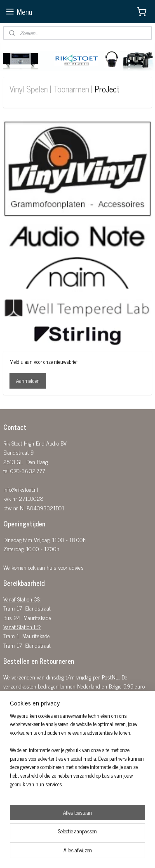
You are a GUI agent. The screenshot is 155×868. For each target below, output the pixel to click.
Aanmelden (28, 381)
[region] (77, 754)
